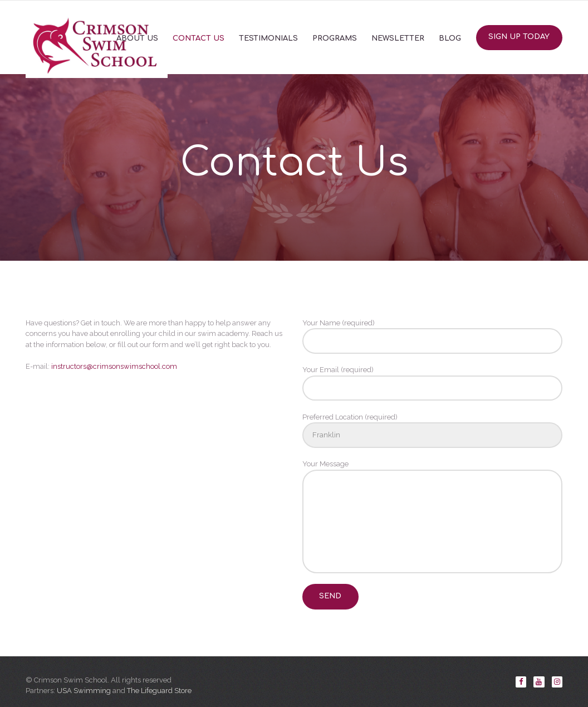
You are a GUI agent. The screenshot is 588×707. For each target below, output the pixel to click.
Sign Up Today (519, 37)
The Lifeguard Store (159, 691)
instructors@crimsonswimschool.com (114, 366)
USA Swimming (84, 691)
